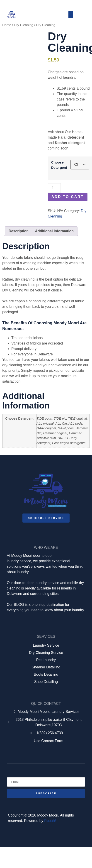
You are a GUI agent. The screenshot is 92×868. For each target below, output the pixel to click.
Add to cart (68, 197)
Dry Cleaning (24, 25)
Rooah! (50, 821)
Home (7, 25)
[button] (71, 15)
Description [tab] (19, 231)
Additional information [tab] (54, 231)
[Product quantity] (54, 188)
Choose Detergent (59, 165)
